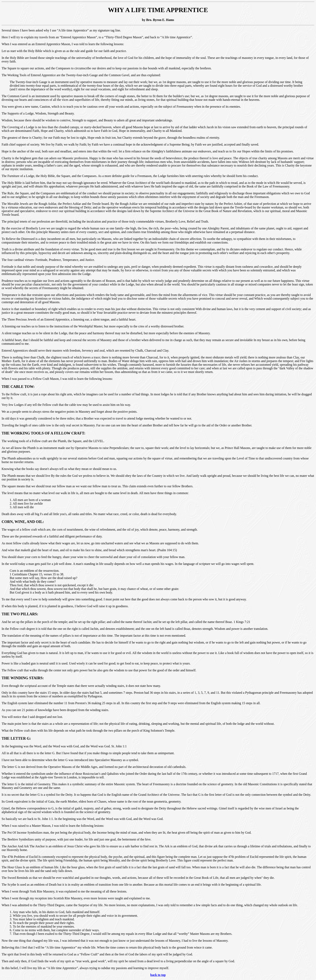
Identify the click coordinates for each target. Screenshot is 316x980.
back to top (158, 975)
